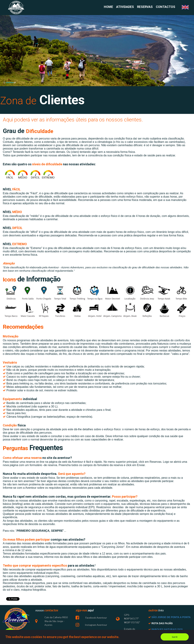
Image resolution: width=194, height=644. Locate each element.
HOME (108, 7)
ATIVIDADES (125, 7)
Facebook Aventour (96, 621)
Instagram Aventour (96, 628)
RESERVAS (145, 7)
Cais (47, 620)
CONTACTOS (166, 7)
